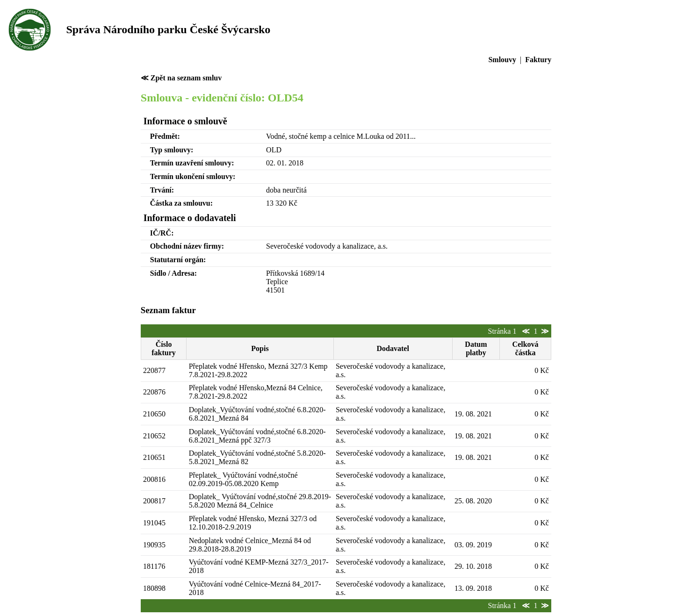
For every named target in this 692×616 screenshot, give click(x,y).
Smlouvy (502, 60)
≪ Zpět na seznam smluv (181, 78)
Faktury (538, 60)
